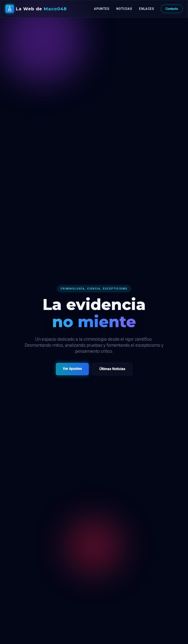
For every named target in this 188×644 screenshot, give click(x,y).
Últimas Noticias (112, 369)
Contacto (172, 9)
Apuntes (102, 9)
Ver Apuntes (72, 369)
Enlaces (147, 9)
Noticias (124, 9)
